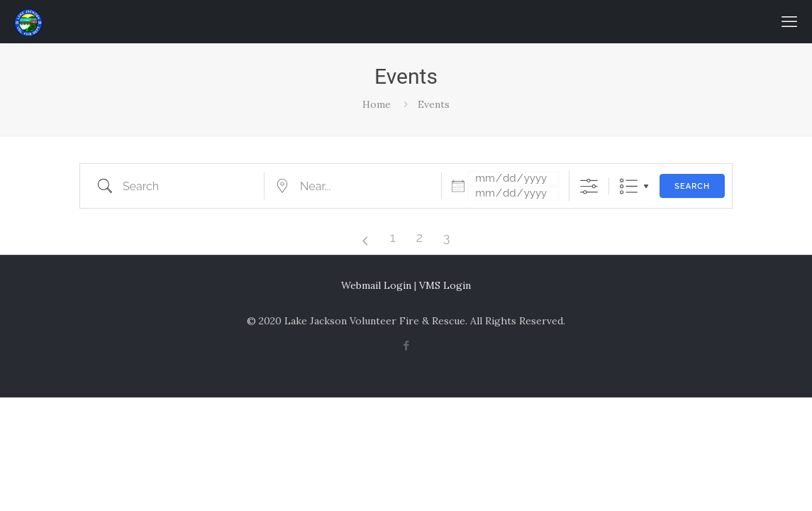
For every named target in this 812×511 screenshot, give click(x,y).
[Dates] (513, 178)
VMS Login (445, 285)
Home (377, 104)
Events (434, 104)
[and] (513, 193)
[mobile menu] (789, 21)
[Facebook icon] (406, 345)
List (629, 186)
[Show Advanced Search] (589, 186)
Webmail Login (376, 285)
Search (692, 186)
